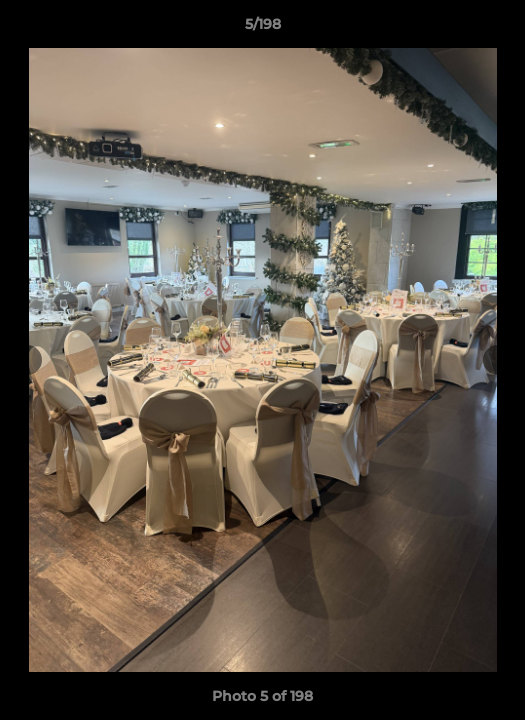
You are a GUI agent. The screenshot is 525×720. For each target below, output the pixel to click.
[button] (501, 29)
